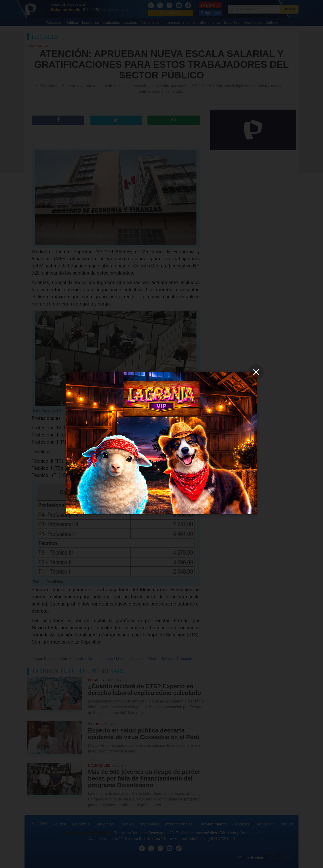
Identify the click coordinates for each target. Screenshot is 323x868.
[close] (256, 372)
